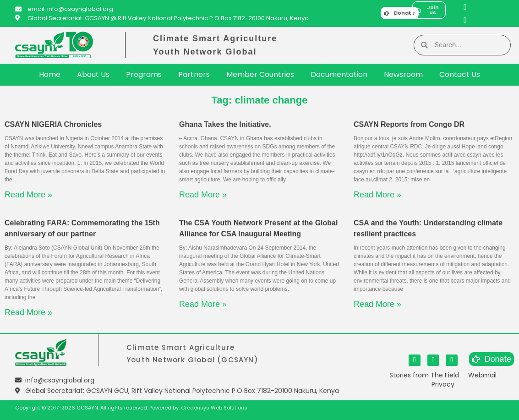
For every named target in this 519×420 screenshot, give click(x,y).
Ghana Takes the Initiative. (225, 124)
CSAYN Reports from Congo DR (409, 124)
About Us (93, 74)
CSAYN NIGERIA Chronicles (53, 124)
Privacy (443, 384)
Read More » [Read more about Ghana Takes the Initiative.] (203, 195)
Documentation (339, 74)
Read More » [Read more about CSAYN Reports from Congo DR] (377, 195)
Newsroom (403, 74)
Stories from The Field (424, 375)
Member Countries (260, 74)
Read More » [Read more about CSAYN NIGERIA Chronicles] (28, 195)
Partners (194, 74)
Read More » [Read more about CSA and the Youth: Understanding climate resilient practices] (377, 304)
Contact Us (460, 74)
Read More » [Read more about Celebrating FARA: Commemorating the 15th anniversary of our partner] (28, 312)
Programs (144, 74)
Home (50, 74)
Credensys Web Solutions (214, 408)
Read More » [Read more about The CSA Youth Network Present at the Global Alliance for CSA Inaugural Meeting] (203, 304)
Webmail (482, 375)
